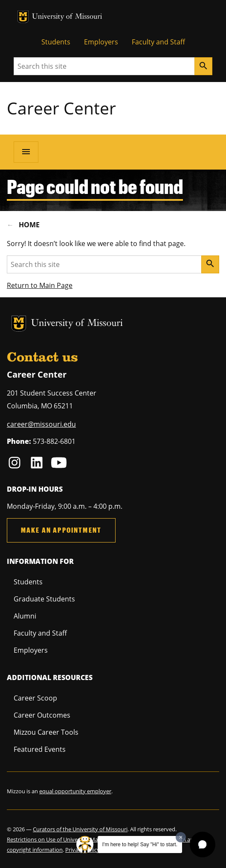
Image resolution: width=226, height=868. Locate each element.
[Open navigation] (26, 152)
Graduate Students (44, 599)
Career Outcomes (42, 715)
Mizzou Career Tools (46, 732)
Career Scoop (35, 698)
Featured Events (40, 749)
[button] (203, 845)
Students (56, 42)
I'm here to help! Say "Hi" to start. (140, 845)
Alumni (25, 616)
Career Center (61, 108)
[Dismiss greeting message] (181, 837)
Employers (101, 42)
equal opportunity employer (75, 791)
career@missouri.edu (41, 424)
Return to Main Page (40, 285)
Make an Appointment (61, 530)
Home (29, 225)
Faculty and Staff (158, 42)
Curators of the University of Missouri (80, 829)
